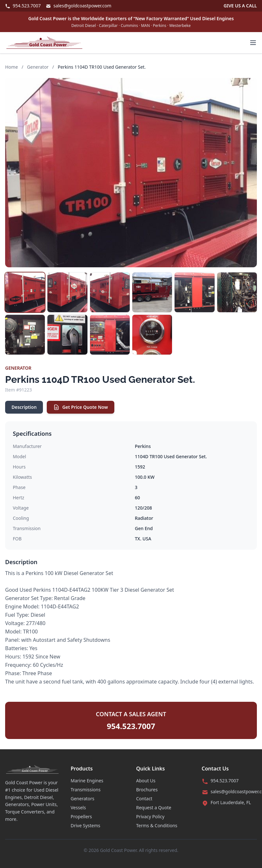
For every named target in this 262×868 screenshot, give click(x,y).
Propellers (82, 816)
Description (24, 407)
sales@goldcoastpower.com (78, 6)
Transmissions (86, 790)
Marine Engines (87, 781)
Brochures (147, 790)
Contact (144, 799)
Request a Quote (154, 808)
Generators (83, 799)
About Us (146, 781)
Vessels (78, 808)
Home (12, 67)
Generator (38, 67)
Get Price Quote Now (80, 407)
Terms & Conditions (157, 825)
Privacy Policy (150, 816)
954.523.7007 (23, 6)
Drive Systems (86, 825)
